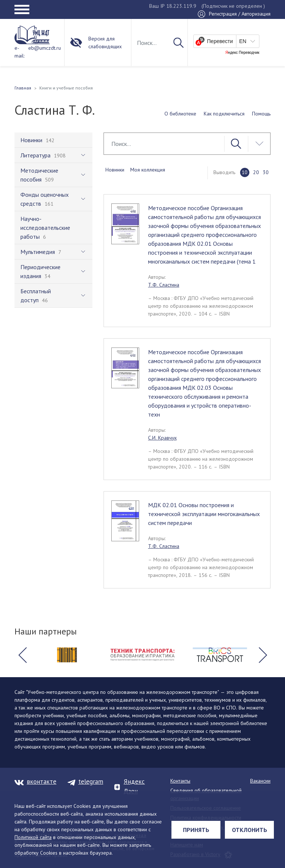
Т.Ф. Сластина (164, 285)
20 (256, 172)
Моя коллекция (148, 170)
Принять (196, 830)
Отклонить (250, 830)
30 (266, 172)
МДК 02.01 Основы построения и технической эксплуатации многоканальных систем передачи (204, 514)
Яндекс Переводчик (242, 53)
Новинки (115, 170)
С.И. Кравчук (162, 438)
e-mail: (19, 52)
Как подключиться (224, 114)
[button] (22, 655)
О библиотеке (180, 114)
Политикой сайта (33, 837)
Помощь (261, 114)
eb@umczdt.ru (45, 48)
